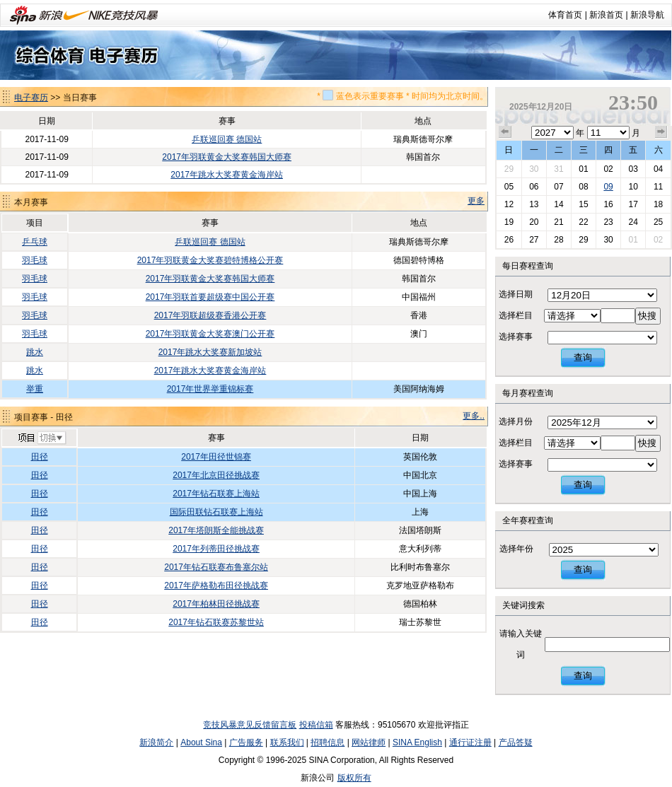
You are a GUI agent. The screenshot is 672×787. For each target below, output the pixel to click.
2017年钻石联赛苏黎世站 (216, 622)
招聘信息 (328, 742)
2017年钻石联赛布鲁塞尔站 (216, 567)
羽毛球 (35, 260)
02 (608, 169)
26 (509, 240)
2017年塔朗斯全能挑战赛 (216, 530)
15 (583, 204)
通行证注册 (470, 742)
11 (658, 187)
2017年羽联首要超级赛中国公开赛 (210, 297)
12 (509, 204)
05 (509, 187)
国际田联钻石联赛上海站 (216, 512)
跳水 (35, 352)
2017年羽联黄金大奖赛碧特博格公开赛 (210, 260)
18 (658, 204)
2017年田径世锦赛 (216, 457)
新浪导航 (647, 15)
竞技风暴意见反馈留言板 (250, 725)
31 (558, 169)
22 (583, 222)
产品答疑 (516, 742)
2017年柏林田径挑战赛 (216, 604)
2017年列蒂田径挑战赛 (216, 549)
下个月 (661, 132)
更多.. (474, 416)
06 (534, 187)
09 (608, 187)
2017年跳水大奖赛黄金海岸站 (227, 175)
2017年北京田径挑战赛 (216, 475)
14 (558, 204)
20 (534, 222)
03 (633, 169)
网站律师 (369, 742)
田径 (40, 457)
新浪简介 (156, 742)
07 (558, 187)
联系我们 (287, 742)
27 (534, 240)
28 (558, 240)
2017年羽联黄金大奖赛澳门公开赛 (210, 334)
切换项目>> (41, 438)
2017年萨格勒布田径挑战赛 (216, 585)
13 (534, 204)
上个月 (505, 132)
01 (583, 169)
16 (608, 204)
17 (633, 204)
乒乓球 (35, 242)
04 (658, 169)
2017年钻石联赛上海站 (216, 494)
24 (633, 222)
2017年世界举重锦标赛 (210, 389)
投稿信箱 (316, 725)
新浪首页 (606, 15)
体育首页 (565, 15)
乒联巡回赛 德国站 (227, 139)
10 (633, 187)
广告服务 (246, 742)
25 (658, 222)
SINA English (417, 742)
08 (583, 187)
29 (509, 169)
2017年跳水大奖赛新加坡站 (210, 352)
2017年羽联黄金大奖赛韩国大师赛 (227, 157)
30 (534, 169)
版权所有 (354, 778)
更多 (476, 201)
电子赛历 (31, 98)
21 (558, 222)
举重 (35, 389)
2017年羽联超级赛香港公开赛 (210, 315)
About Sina (201, 742)
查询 (583, 357)
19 (509, 222)
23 (608, 222)
